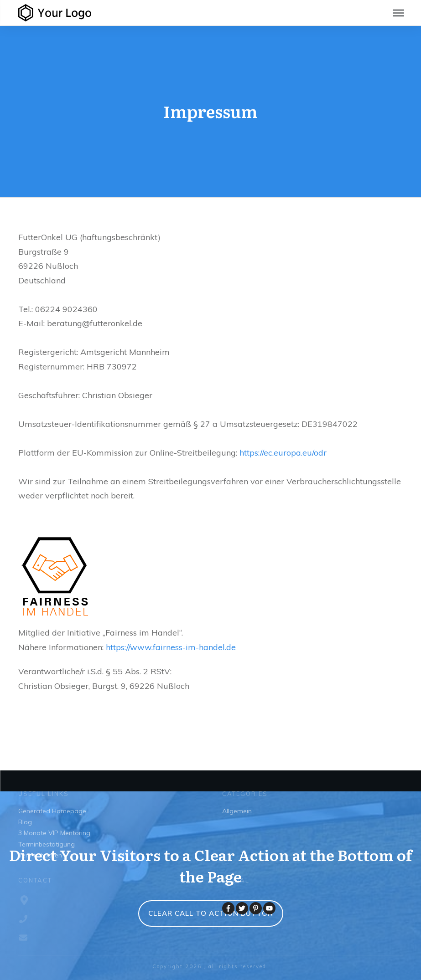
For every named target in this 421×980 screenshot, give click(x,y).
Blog (25, 822)
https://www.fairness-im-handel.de (171, 647)
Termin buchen (40, 855)
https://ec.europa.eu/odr (283, 453)
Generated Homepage (52, 811)
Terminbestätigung (47, 844)
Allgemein (237, 811)
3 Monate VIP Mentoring (54, 833)
